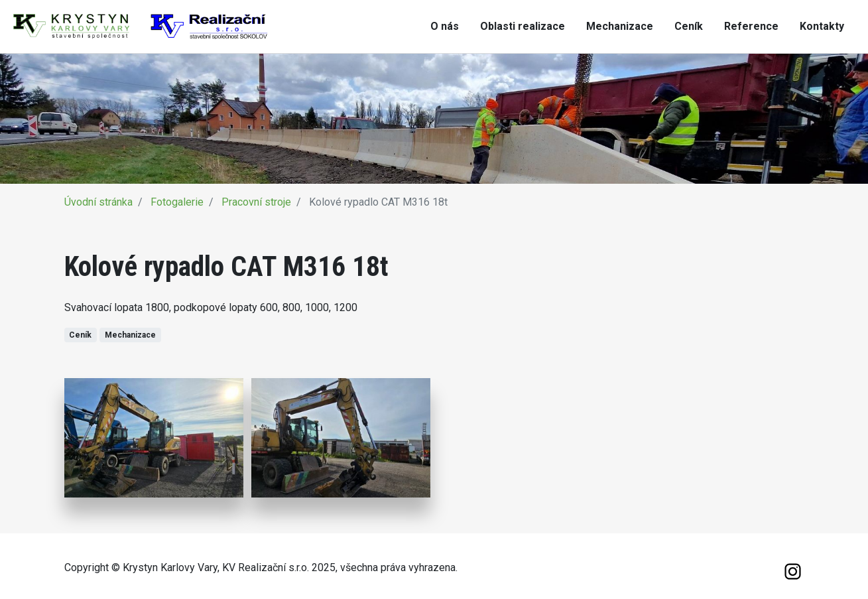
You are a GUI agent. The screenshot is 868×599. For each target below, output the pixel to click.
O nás (445, 26)
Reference (751, 26)
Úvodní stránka (98, 202)
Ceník (689, 26)
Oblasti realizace (523, 26)
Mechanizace (620, 26)
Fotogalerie (177, 202)
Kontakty (822, 26)
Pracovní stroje (256, 202)
